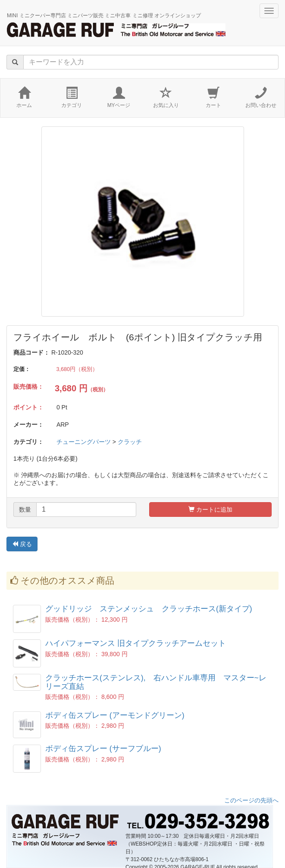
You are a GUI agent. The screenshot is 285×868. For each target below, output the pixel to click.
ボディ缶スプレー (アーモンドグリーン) (115, 715)
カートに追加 (210, 509)
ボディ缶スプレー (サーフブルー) (103, 748)
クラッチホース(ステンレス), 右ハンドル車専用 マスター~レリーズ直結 (156, 682)
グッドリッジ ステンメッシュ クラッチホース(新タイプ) (149, 609)
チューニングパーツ (84, 442)
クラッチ (130, 442)
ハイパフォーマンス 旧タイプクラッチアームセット (136, 643)
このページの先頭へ (251, 800)
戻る (22, 544)
